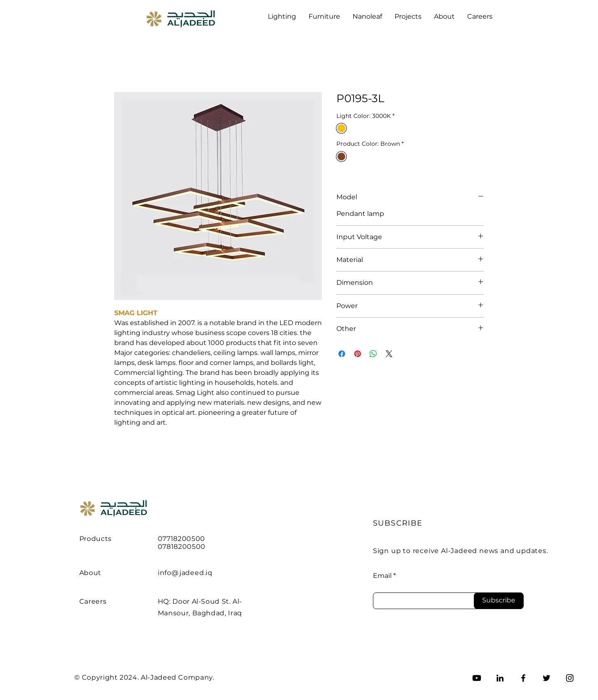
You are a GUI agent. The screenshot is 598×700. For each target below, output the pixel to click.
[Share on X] (389, 354)
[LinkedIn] (500, 678)
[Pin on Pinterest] (358, 354)
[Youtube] (477, 678)
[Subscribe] (499, 601)
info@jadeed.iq (185, 573)
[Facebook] (523, 678)
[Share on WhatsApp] (373, 354)
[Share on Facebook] (342, 354)
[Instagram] (570, 678)
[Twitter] (547, 678)
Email (382, 576)
